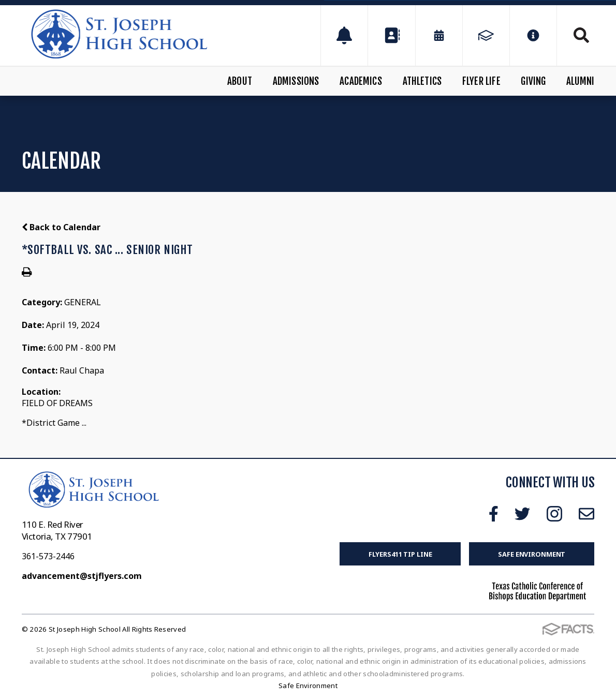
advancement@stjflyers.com (82, 576)
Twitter (522, 514)
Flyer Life (481, 81)
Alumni (580, 81)
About (240, 81)
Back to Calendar (61, 227)
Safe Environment (532, 554)
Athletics (422, 81)
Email (586, 514)
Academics (361, 81)
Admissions (296, 81)
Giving (533, 81)
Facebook (494, 514)
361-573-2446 (48, 556)
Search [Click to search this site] (581, 35)
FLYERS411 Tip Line (400, 554)
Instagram (554, 514)
